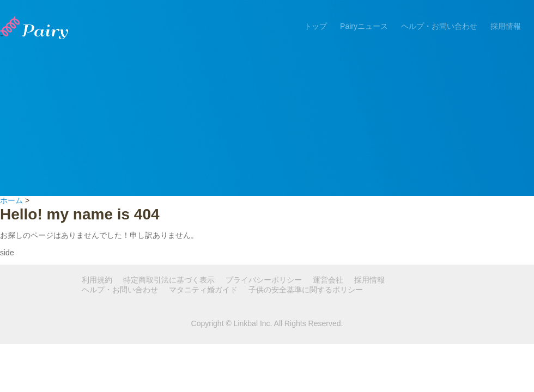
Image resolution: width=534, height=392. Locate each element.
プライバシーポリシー (264, 280)
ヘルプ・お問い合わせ (439, 26)
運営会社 (328, 280)
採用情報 (506, 26)
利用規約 (97, 280)
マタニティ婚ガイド (203, 290)
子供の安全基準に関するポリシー (306, 290)
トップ (315, 26)
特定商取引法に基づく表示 (169, 280)
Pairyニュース (364, 26)
